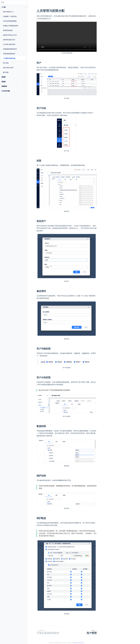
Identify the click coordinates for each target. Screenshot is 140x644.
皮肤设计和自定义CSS (10, 35)
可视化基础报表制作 (9, 54)
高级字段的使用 (8, 30)
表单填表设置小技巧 (9, 40)
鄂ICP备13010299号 (79, 643)
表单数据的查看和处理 (10, 49)
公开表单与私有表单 (9, 44)
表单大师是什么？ (8, 12)
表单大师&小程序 (8, 68)
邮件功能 (6, 72)
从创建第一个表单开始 (10, 16)
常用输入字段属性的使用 (10, 26)
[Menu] (27, 6)
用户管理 (6, 63)
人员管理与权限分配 (9, 58)
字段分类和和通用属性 (10, 21)
